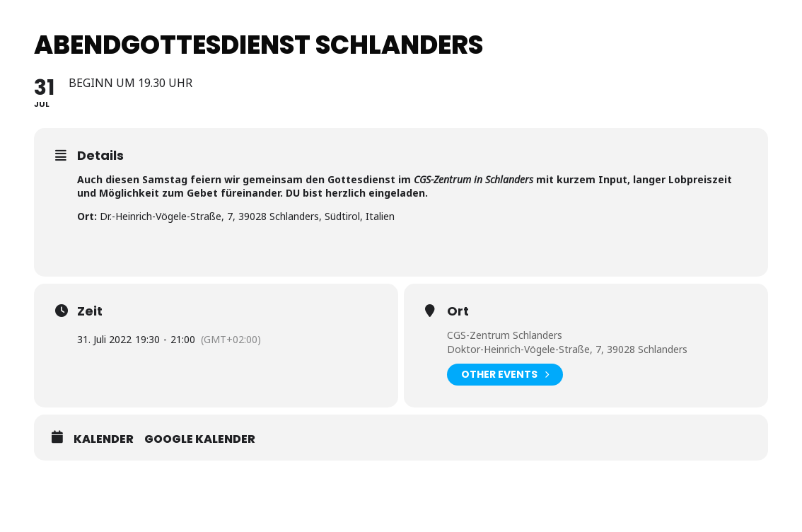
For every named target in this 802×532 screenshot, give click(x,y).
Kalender (104, 439)
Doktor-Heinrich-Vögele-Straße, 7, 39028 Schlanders (567, 349)
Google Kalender (200, 439)
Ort (458, 311)
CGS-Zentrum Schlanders (505, 335)
